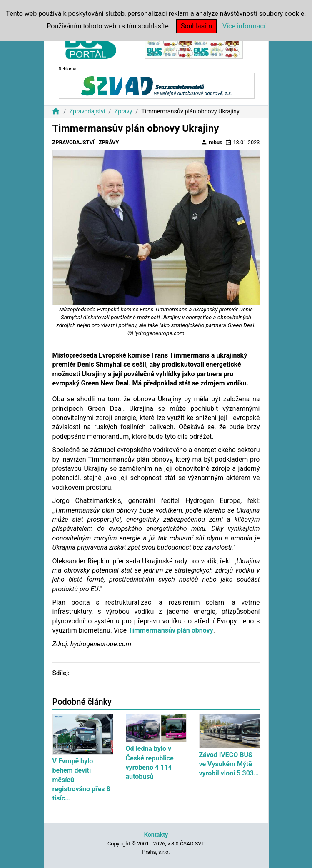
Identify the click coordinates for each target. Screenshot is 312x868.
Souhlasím (196, 26)
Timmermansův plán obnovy (171, 630)
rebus (212, 142)
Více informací (244, 26)
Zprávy (124, 111)
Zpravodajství (87, 111)
